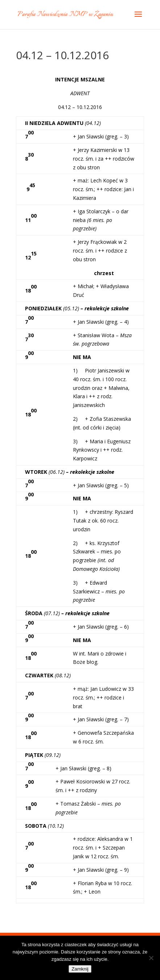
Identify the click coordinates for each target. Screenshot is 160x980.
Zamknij (80, 969)
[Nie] (151, 958)
